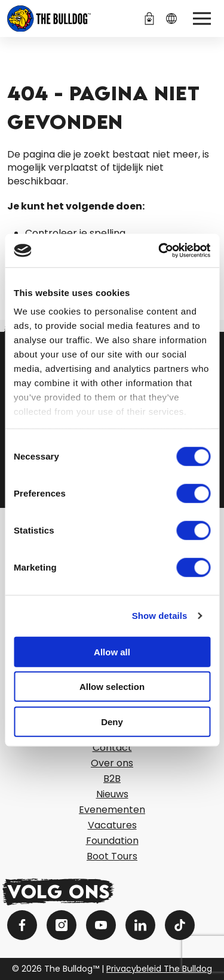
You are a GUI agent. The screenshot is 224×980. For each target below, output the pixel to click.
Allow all (112, 651)
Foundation (112, 841)
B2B (112, 779)
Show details (160, 616)
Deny (112, 721)
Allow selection (112, 687)
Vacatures (112, 825)
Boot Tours (112, 856)
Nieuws (112, 794)
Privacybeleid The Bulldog (159, 969)
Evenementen (112, 810)
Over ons (112, 763)
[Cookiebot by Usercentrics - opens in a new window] (159, 251)
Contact (112, 748)
